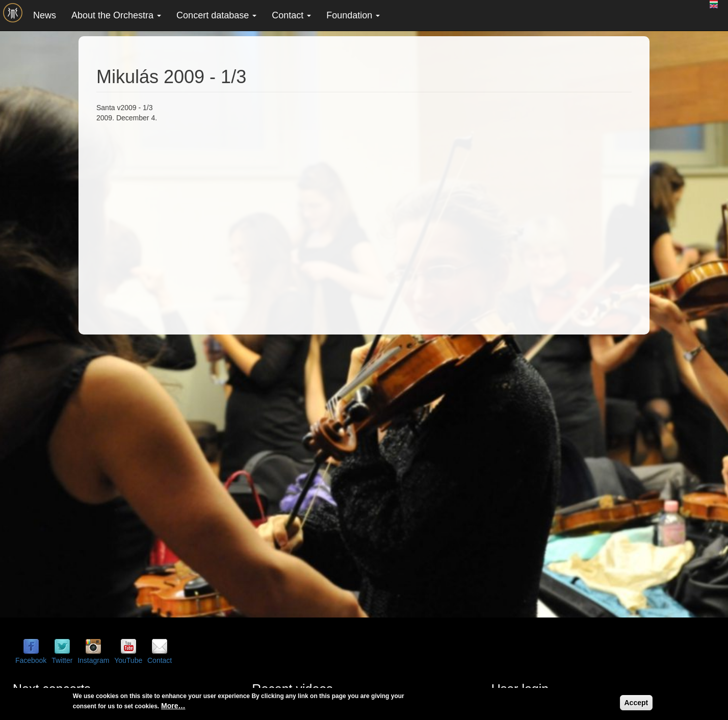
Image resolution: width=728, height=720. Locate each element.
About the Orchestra (116, 15)
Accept (636, 703)
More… (173, 706)
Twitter (62, 660)
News (45, 15)
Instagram (93, 660)
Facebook (31, 660)
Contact (291, 15)
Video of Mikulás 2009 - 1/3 (259, 222)
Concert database (216, 15)
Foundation (353, 15)
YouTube (128, 660)
